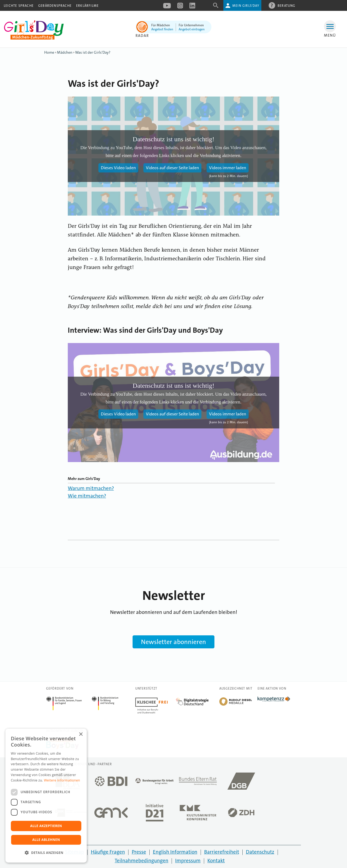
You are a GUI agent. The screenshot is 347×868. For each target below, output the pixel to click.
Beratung (287, 5)
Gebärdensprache (55, 6)
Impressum (188, 861)
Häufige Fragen (108, 852)
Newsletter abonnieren (173, 642)
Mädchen (65, 52)
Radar (142, 36)
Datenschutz (260, 852)
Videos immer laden (228, 168)
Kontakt (216, 861)
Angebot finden (162, 29)
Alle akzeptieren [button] (46, 826)
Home (49, 52)
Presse (139, 852)
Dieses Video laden (118, 168)
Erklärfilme (87, 6)
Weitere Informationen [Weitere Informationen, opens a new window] (62, 780)
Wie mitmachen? (87, 496)
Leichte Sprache (19, 6)
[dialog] (46, 796)
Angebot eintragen (192, 29)
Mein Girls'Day (246, 6)
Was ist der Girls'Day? (93, 52)
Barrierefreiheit (222, 852)
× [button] (81, 734)
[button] (46, 853)
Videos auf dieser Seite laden (172, 168)
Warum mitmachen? (91, 488)
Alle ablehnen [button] (46, 840)
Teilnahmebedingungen (142, 861)
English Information (175, 852)
